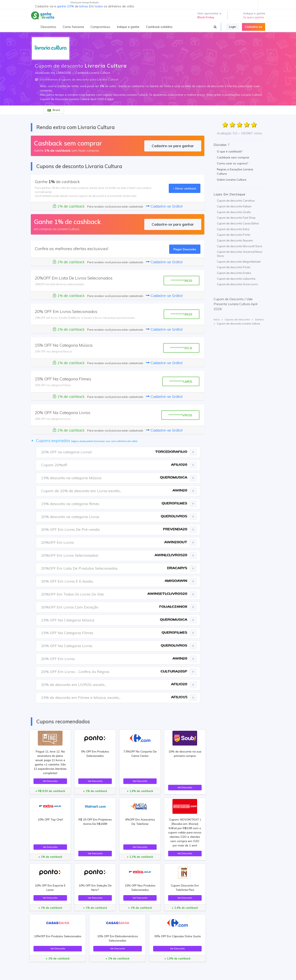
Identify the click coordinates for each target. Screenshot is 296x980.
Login (232, 27)
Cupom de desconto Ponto (234, 235)
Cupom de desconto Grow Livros (237, 284)
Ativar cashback (185, 188)
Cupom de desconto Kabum (234, 206)
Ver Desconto (50, 781)
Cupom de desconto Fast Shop (236, 218)
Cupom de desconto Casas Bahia (238, 223)
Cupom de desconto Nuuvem (235, 240)
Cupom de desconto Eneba (234, 273)
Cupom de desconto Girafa (234, 212)
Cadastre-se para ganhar (173, 146)
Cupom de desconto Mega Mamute (239, 262)
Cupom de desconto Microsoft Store (239, 246)
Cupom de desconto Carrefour (236, 201)
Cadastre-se (254, 27)
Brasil (54, 110)
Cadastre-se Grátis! (164, 206)
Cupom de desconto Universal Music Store (240, 254)
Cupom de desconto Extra (233, 229)
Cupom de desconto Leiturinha (236, 279)
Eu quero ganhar (254, 17)
